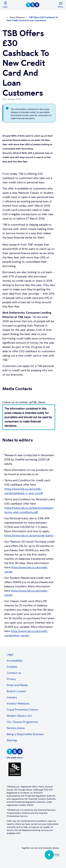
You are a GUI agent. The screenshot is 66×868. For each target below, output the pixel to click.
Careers (12, 697)
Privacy (11, 679)
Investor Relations (18, 704)
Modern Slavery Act (19, 716)
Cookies (12, 667)
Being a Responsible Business (25, 734)
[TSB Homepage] (42, 5)
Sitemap (12, 740)
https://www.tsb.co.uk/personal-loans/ (29, 536)
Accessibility (15, 661)
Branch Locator (17, 691)
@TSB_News (37, 402)
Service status (16, 728)
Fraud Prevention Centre (22, 710)
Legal (10, 654)
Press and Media (17, 685)
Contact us (14, 673)
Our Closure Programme (22, 722)
